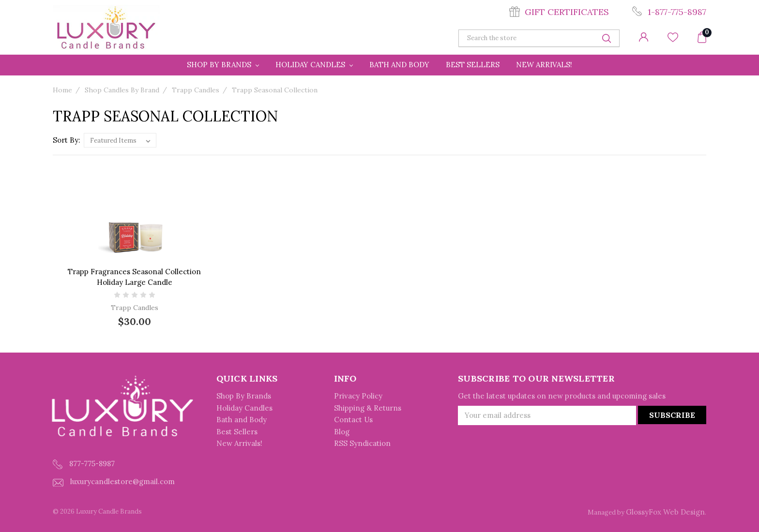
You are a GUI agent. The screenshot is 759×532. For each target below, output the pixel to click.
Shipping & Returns (368, 408)
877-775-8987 (84, 464)
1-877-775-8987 (677, 12)
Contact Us (353, 420)
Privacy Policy (358, 396)
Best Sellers (473, 65)
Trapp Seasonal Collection (275, 90)
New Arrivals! (544, 65)
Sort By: (67, 140)
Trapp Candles (196, 90)
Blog (342, 432)
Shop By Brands (223, 65)
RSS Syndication (362, 443)
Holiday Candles (314, 65)
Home (62, 90)
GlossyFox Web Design (665, 512)
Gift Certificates (567, 12)
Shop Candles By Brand (122, 90)
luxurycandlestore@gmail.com (114, 481)
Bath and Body (399, 65)
